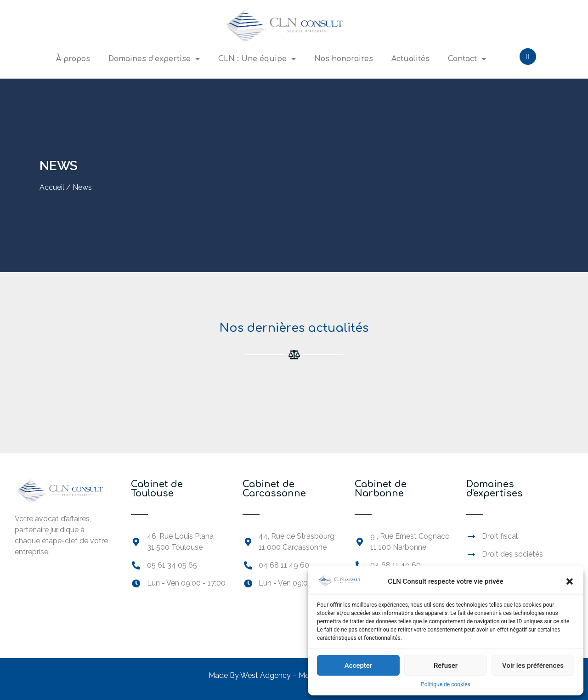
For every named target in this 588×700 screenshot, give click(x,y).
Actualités (410, 59)
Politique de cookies (445, 684)
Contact (467, 59)
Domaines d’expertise (154, 59)
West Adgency (266, 675)
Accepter (358, 666)
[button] (570, 581)
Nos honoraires (344, 59)
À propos (73, 59)
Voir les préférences (533, 666)
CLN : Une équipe (257, 59)
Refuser (446, 666)
